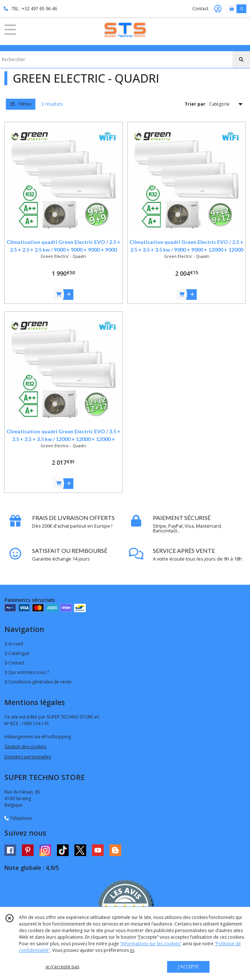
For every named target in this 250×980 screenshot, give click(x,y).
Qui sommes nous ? (27, 672)
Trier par (195, 104)
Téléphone (18, 818)
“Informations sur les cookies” (151, 944)
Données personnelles (28, 757)
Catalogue (17, 653)
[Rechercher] (241, 60)
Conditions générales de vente (38, 682)
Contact (200, 9)
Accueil (14, 644)
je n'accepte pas (62, 967)
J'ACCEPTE (188, 967)
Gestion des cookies (25, 747)
